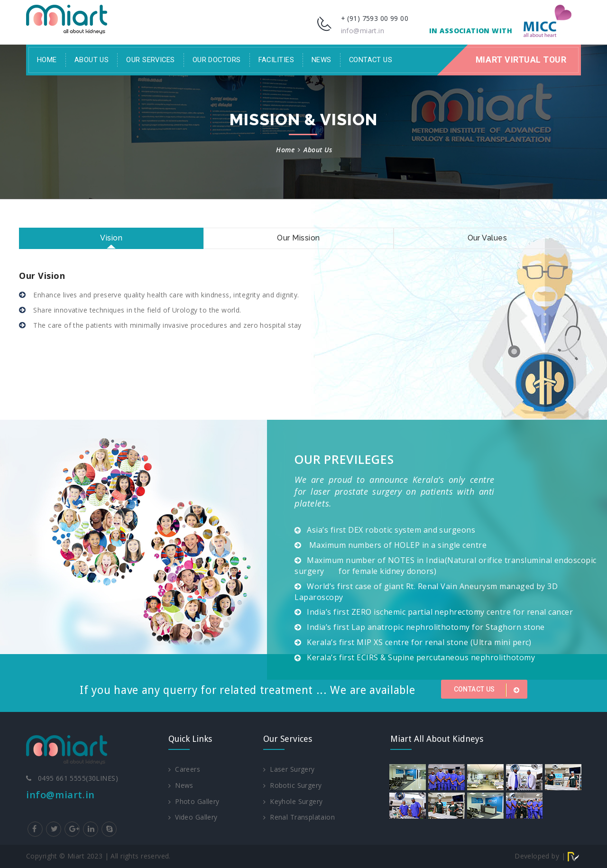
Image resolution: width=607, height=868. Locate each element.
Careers (184, 769)
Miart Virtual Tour (521, 60)
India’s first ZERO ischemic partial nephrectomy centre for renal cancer (440, 612)
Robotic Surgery (293, 785)
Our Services (150, 60)
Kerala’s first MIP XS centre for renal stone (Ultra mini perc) (419, 642)
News (322, 60)
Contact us (488, 690)
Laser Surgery (289, 769)
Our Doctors (217, 60)
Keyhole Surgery (293, 801)
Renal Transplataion (299, 817)
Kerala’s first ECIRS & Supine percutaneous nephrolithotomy (421, 657)
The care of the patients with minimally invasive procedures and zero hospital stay (166, 325)
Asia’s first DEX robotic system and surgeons (391, 530)
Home (47, 60)
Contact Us (371, 60)
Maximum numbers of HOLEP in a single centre (397, 545)
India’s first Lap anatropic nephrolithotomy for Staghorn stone (426, 627)
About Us (92, 60)
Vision (111, 238)
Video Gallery (193, 817)
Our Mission (298, 238)
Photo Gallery (194, 801)
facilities (276, 60)
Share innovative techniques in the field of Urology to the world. (136, 310)
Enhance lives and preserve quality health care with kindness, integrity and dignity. (165, 295)
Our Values (487, 238)
